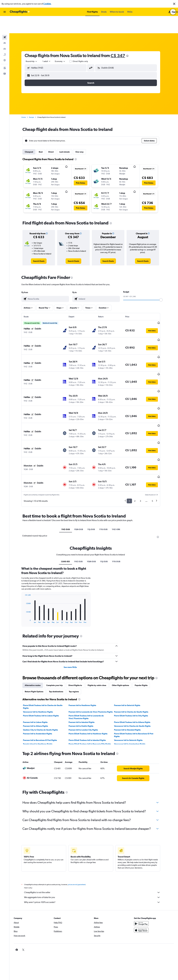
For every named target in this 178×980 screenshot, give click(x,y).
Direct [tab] (54, 135)
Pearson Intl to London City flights (86, 682)
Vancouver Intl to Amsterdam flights (133, 696)
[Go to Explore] (5, 43)
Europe (34, 100)
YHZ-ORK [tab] (119, 482)
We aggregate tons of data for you (95, 850)
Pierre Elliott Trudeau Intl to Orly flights (134, 668)
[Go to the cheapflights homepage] (20, 12)
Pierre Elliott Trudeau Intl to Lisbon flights (44, 668)
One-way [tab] (82, 135)
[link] (42, 244)
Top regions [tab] (77, 644)
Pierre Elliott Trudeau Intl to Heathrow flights (91, 686)
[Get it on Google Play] (144, 876)
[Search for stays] (5, 26)
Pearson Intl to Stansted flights (130, 682)
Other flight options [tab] (123, 638)
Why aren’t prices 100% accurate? (95, 855)
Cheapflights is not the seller (95, 845)
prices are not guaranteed (80, 837)
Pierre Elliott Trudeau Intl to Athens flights (135, 675)
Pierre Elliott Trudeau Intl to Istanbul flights (90, 693)
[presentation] (130, 39)
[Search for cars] (5, 32)
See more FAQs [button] (73, 620)
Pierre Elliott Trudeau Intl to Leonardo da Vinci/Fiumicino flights (89, 669)
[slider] (164, 283)
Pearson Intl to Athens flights (38, 678)
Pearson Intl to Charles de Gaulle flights (134, 664)
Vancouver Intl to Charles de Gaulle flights (135, 678)
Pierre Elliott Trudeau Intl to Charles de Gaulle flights (46, 659)
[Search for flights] (5, 20)
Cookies (47, 4)
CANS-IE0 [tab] (68, 514)
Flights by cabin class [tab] (100, 638)
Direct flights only (83, 44)
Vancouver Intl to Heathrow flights (41, 664)
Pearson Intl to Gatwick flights (130, 658)
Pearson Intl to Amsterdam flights (40, 686)
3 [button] (143, 453)
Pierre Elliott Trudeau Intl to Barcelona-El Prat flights (137, 687)
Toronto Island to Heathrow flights (41, 696)
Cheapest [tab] (32, 135)
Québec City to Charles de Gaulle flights (43, 682)
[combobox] (35, 44)
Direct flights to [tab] (78, 638)
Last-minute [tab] (67, 135)
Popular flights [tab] (144, 638)
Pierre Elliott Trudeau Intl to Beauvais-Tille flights (93, 696)
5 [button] (155, 453)
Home (27, 100)
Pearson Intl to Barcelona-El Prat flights (43, 693)
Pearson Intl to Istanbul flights (84, 675)
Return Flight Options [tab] (37, 644)
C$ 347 (121, 38)
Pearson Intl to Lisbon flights (38, 675)
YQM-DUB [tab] (82, 482)
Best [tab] (44, 135)
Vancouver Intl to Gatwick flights (131, 693)
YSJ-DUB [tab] (94, 482)
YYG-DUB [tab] (106, 482)
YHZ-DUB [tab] (69, 482)
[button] (174, 4)
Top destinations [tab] (59, 644)
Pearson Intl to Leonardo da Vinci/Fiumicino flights (93, 664)
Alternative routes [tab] (36, 638)
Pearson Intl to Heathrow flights (85, 658)
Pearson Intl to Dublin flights (84, 678)
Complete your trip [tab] (57, 638)
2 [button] (138, 453)
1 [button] (132, 453)
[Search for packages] (5, 37)
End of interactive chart (27, 573)
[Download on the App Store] (144, 883)
